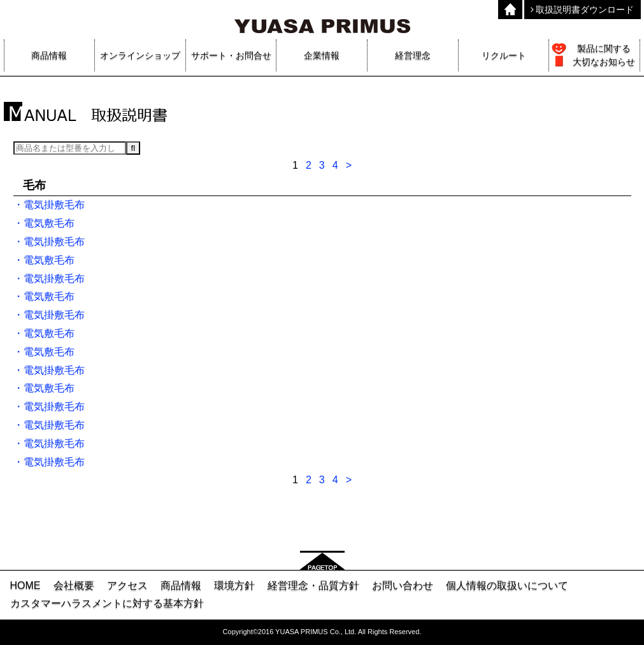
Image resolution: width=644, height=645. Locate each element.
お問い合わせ (403, 585)
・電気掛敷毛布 (49, 205)
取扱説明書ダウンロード (583, 10)
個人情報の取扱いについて (507, 585)
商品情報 (181, 585)
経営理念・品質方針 (313, 585)
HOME (25, 585)
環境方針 (234, 585)
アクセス (127, 585)
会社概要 (74, 585)
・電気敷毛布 (44, 223)
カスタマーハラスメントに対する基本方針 (107, 603)
